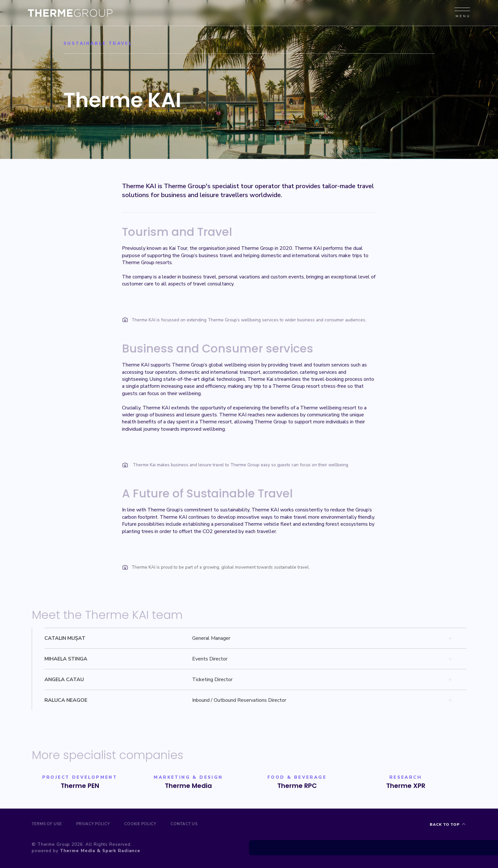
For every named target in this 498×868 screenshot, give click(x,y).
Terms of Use (47, 824)
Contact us (192, 824)
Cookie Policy (146, 824)
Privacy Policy (96, 824)
